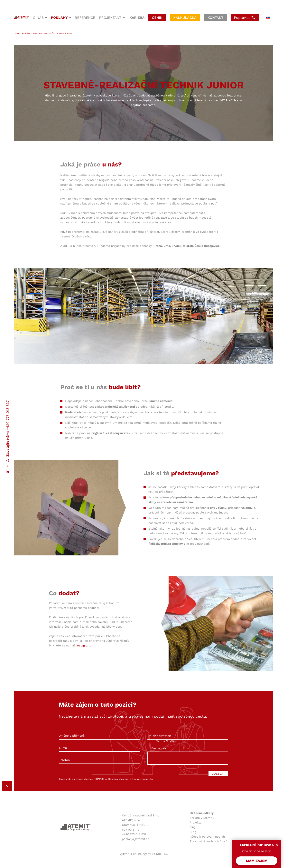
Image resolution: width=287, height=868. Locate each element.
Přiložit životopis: (188, 736)
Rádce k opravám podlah (207, 837)
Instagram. (84, 645)
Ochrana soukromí (119, 779)
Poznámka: (159, 748)
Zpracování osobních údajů (208, 841)
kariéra (137, 18)
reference (85, 18)
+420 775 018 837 (8, 415)
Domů (17, 33)
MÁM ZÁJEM (257, 861)
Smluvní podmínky (142, 779)
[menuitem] (268, 18)
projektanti (111, 18)
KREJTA (162, 854)
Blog (193, 832)
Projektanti (197, 823)
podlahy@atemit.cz (135, 839)
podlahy (59, 18)
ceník (157, 18)
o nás (38, 18)
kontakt (215, 18)
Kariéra (26, 33)
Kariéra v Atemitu (202, 818)
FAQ (193, 827)
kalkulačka (185, 18)
